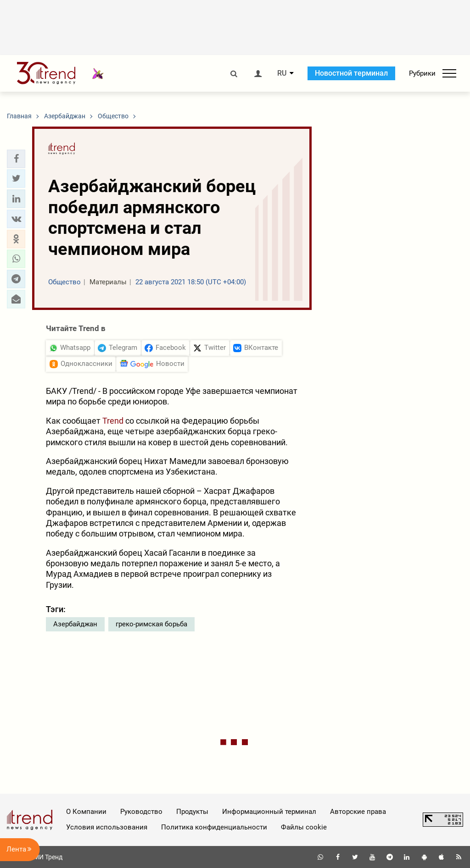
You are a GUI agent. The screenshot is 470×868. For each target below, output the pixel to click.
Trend (114, 421)
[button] (16, 159)
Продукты (192, 812)
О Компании (86, 812)
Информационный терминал (269, 812)
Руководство (141, 812)
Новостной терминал (351, 73)
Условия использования (107, 827)
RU (282, 73)
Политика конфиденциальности (214, 827)
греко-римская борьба (151, 624)
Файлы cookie (304, 827)
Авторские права (358, 812)
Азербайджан (75, 624)
